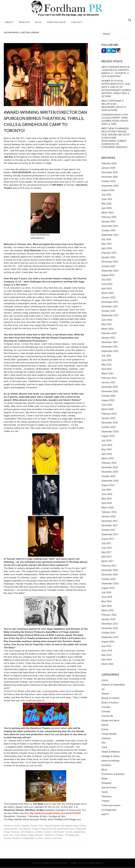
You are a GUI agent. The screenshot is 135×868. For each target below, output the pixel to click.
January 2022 (108, 338)
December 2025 (110, 172)
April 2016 (107, 606)
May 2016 (107, 601)
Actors (17, 826)
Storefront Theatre (54, 835)
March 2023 (108, 293)
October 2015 (108, 633)
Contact (77, 22)
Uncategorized (109, 810)
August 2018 (108, 485)
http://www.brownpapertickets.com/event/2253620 (55, 813)
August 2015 (108, 642)
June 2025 (107, 199)
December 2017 (110, 521)
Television (107, 796)
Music (104, 770)
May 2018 (107, 499)
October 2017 (108, 530)
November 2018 (110, 472)
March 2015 (108, 664)
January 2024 (108, 257)
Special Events (52, 826)
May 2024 (107, 244)
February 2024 (109, 253)
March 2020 (108, 409)
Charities (106, 707)
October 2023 (108, 266)
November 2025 (110, 177)
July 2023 (106, 280)
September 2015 (110, 637)
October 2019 (108, 427)
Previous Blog (56, 22)
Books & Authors (110, 703)
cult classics (25, 829)
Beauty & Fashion (111, 698)
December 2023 (110, 262)
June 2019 (107, 445)
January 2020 (108, 418)
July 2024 (106, 239)
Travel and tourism (111, 805)
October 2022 (108, 311)
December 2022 (110, 302)
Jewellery (106, 765)
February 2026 (109, 163)
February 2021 (109, 378)
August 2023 (108, 275)
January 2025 (108, 222)
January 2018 (108, 516)
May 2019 (107, 449)
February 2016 (109, 615)
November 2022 (110, 306)
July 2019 (106, 441)
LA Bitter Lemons (43, 832)
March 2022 (108, 329)
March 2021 (108, 373)
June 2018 (107, 494)
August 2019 (108, 436)
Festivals (106, 738)
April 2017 (107, 557)
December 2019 (110, 423)
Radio (104, 779)
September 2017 (110, 534)
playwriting (79, 832)
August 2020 (108, 400)
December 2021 (110, 342)
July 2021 (106, 356)
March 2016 (108, 610)
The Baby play (72, 835)
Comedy (106, 712)
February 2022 (109, 333)
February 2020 (109, 414)
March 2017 (108, 561)
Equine (105, 725)
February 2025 (109, 217)
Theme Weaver (96, 863)
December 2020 (110, 387)
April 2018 (107, 503)
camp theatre (11, 829)
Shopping (106, 783)
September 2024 (110, 235)
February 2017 (109, 566)
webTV (105, 814)
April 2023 (107, 289)
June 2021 (107, 360)
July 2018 (106, 490)
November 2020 (110, 391)
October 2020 (108, 396)
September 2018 (110, 481)
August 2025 (108, 190)
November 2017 (110, 525)
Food (104, 747)
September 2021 (110, 351)
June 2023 (107, 284)
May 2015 (107, 655)
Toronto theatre (12, 838)
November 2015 (110, 628)
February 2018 (109, 512)
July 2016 (106, 592)
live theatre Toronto (63, 832)
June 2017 (107, 548)
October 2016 (108, 579)
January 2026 (108, 168)
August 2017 (108, 539)
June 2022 (107, 320)
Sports (105, 792)
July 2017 (106, 543)
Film (41, 826)
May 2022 (107, 324)
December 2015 (110, 624)
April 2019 (107, 454)
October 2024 (108, 230)
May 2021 (107, 365)
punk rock (9, 835)
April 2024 (107, 248)
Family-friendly (109, 734)
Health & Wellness (111, 752)
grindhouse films (66, 829)
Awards (25, 826)
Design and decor (111, 720)
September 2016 (110, 584)
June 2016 (107, 597)
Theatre (105, 801)
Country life (107, 716)
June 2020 (107, 405)
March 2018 (108, 508)
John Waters (27, 832)
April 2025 (107, 208)
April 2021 (107, 369)
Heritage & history (111, 756)
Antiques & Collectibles (113, 685)
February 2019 (109, 463)
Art (103, 689)
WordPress (61, 863)
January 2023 (108, 297)
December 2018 (110, 467)
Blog (39, 22)
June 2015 (107, 651)
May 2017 (107, 552)
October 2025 (108, 181)
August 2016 (108, 588)
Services (24, 22)
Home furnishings (110, 761)
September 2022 (110, 315)
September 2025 (110, 186)
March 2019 (108, 458)
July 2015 (106, 646)
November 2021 (110, 347)
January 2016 (108, 619)
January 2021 (108, 382)
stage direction (36, 835)
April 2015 (107, 659)
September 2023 (110, 271)
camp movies (79, 826)
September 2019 (110, 432)
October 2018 (108, 476)
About (9, 22)
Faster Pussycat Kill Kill (44, 829)
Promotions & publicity (113, 774)
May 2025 (107, 204)
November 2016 (110, 575)
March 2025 (108, 213)
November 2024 (110, 226)
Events (34, 826)
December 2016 (110, 570)
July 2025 (106, 195)
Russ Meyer (21, 835)
